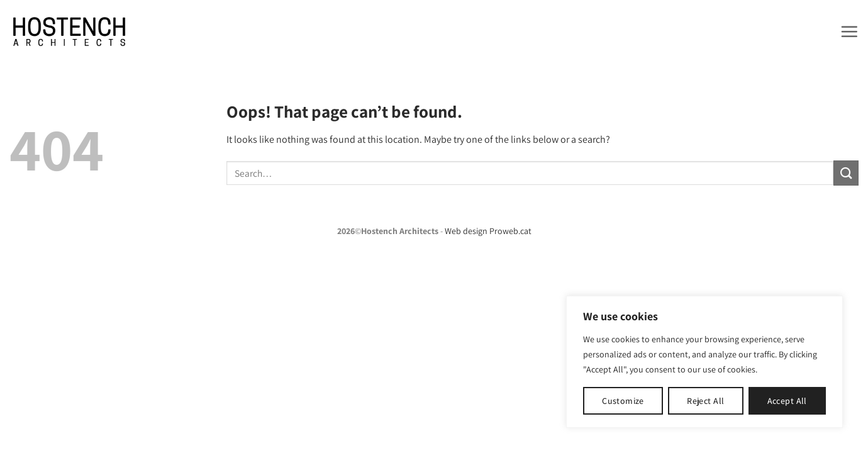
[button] (849, 31)
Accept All (787, 401)
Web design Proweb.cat (488, 231)
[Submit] (846, 173)
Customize (623, 401)
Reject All (705, 401)
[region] (704, 362)
